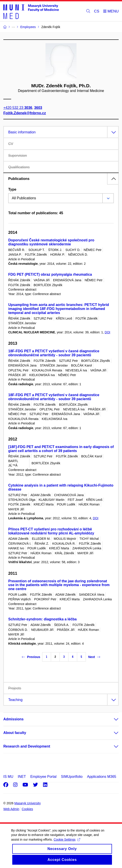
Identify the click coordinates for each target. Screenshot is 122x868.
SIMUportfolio (72, 777)
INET (22, 777)
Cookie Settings (67, 844)
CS (97, 11)
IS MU (8, 777)
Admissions (13, 719)
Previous (31, 657)
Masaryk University (27, 803)
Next (94, 657)
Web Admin (11, 809)
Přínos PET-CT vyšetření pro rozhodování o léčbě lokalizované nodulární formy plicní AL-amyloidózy (51, 531)
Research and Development (27, 746)
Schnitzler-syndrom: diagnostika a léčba (42, 619)
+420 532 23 (18, 108)
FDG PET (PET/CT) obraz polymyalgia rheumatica (50, 274)
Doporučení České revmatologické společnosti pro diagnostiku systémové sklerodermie (51, 242)
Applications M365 (102, 777)
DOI (107, 332)
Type (12, 189)
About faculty (15, 733)
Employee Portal (43, 777)
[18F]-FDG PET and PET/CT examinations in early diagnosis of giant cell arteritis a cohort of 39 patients (61, 449)
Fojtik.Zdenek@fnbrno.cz (25, 113)
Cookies (27, 809)
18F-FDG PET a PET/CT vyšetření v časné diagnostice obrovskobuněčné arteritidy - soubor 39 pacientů (54, 353)
